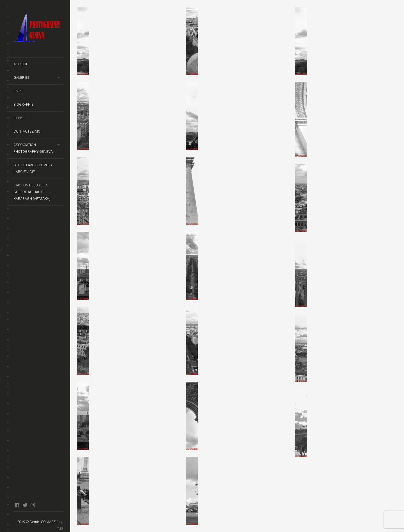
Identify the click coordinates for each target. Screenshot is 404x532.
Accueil (21, 64)
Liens (18, 118)
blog (41, 505)
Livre (18, 91)
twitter (25, 505)
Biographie (23, 104)
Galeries (21, 78)
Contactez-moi (27, 131)
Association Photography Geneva (33, 148)
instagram (33, 505)
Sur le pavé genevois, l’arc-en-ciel (33, 168)
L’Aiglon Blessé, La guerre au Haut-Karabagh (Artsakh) (32, 192)
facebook (17, 505)
